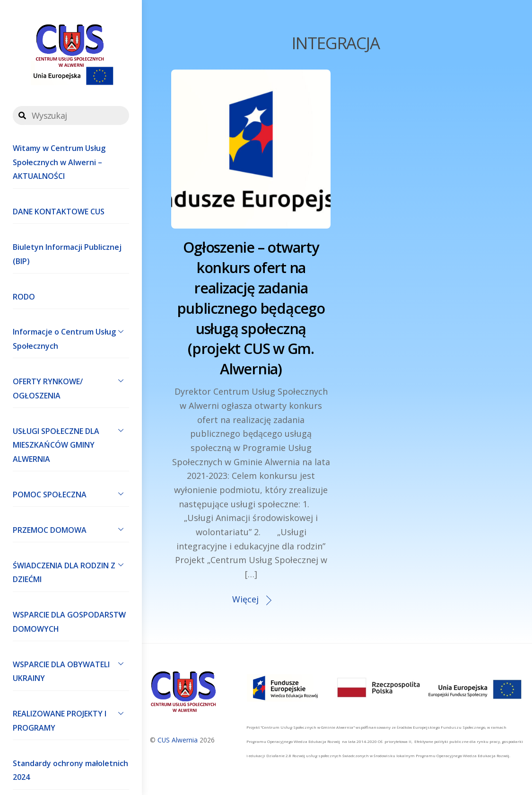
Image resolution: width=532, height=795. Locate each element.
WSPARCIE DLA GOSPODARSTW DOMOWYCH (71, 620)
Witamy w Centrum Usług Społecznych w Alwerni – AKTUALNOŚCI (59, 162)
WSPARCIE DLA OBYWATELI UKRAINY (71, 669)
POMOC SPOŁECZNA (71, 494)
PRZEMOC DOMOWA (71, 529)
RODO (24, 297)
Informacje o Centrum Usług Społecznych (71, 337)
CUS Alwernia (178, 740)
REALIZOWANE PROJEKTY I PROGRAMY (71, 719)
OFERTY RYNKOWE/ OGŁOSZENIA (71, 386)
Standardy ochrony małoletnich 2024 (70, 770)
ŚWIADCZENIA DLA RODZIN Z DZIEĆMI (71, 570)
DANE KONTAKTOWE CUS (59, 212)
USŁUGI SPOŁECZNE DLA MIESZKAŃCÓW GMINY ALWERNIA (71, 443)
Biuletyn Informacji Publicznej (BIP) (67, 254)
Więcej (245, 599)
